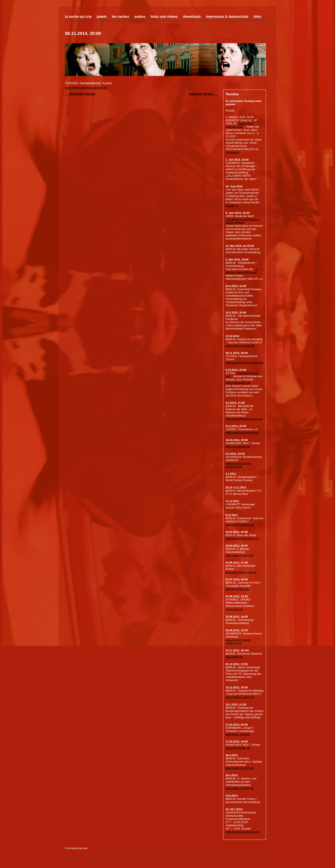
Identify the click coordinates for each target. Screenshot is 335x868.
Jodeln (102, 17)
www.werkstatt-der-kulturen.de (244, 419)
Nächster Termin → (203, 94)
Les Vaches (121, 17)
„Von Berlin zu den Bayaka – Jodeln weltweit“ (243, 221)
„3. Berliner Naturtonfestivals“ (242, 271)
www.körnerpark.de (237, 589)
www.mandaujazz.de (238, 383)
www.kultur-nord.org (238, 734)
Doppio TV (232, 206)
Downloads (192, 17)
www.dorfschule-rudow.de (241, 572)
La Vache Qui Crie (78, 17)
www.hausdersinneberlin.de (242, 538)
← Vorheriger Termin (80, 94)
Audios (140, 17)
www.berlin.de (234, 657)
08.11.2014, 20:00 (83, 33)
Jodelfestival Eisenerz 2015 (240, 125)
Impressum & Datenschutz (227, 17)
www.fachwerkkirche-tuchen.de (86, 88)
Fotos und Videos (164, 17)
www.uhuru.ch (234, 609)
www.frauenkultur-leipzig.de (242, 433)
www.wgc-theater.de (238, 446)
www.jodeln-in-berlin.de (240, 346)
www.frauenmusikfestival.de (242, 832)
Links (257, 17)
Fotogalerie (232, 152)
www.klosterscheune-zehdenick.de (239, 465)
